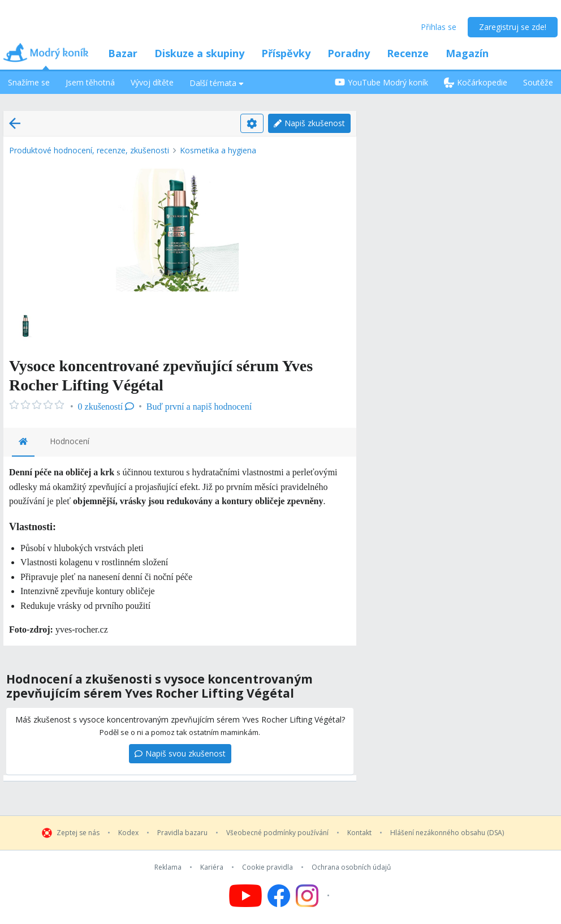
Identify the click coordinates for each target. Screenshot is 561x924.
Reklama (168, 867)
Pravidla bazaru (182, 833)
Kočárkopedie (476, 82)
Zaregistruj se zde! (513, 27)
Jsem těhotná (90, 82)
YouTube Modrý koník (381, 82)
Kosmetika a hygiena (218, 150)
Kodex (128, 833)
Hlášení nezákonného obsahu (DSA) (447, 833)
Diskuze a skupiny (199, 53)
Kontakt (359, 833)
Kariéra (212, 867)
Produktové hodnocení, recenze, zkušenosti (89, 150)
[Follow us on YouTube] (245, 896)
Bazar (123, 53)
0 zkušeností (106, 407)
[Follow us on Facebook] (279, 896)
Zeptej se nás (78, 833)
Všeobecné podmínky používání (277, 833)
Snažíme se (29, 82)
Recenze (408, 53)
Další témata (217, 83)
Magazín (467, 53)
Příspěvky (286, 53)
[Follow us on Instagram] (314, 896)
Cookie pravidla (267, 867)
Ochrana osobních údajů (351, 867)
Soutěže (538, 82)
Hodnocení (70, 441)
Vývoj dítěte (152, 82)
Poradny (349, 53)
